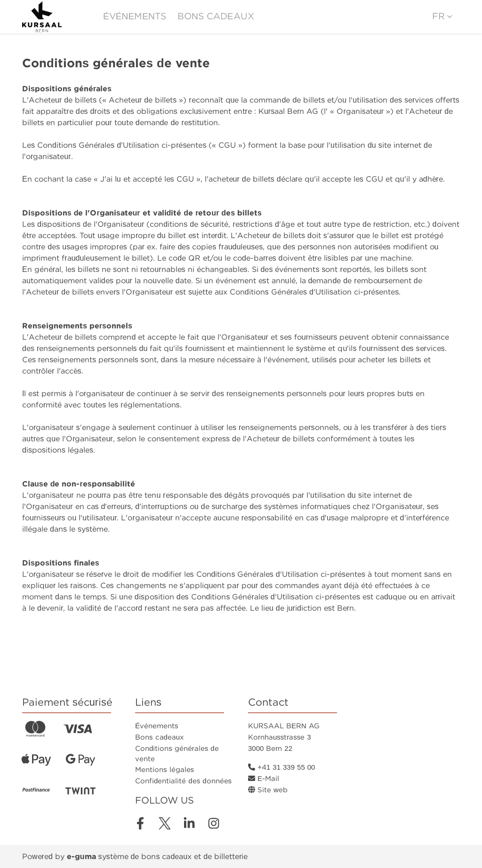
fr (438, 16)
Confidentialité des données (183, 781)
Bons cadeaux (216, 16)
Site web (268, 790)
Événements (135, 16)
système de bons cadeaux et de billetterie (157, 856)
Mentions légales (165, 770)
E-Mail (264, 779)
